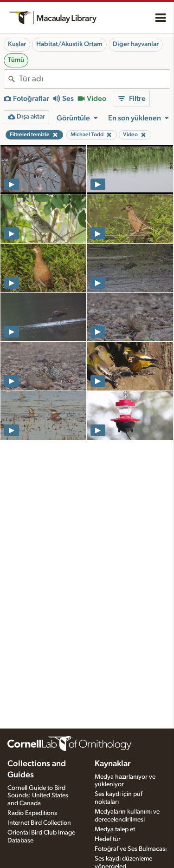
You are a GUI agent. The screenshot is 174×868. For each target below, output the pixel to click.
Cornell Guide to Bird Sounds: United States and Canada (38, 796)
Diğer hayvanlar (136, 44)
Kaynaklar (113, 764)
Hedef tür (108, 839)
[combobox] (94, 79)
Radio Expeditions (32, 813)
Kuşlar (17, 44)
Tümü (16, 60)
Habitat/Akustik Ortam (69, 44)
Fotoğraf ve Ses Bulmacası (131, 849)
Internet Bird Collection (39, 823)
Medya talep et (115, 829)
